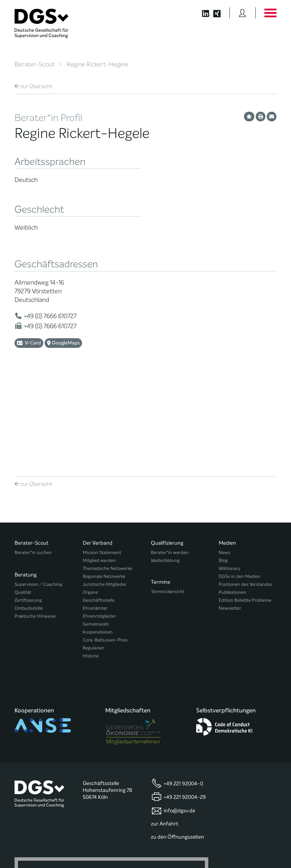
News (224, 458)
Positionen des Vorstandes (245, 490)
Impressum (265, 843)
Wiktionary (230, 474)
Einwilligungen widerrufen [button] (255, 848)
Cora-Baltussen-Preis (105, 546)
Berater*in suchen (33, 458)
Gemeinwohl (96, 530)
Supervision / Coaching (38, 487)
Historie (91, 562)
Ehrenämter (95, 514)
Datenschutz (235, 843)
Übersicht (33, 86)
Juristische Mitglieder (105, 490)
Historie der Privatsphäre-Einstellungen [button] (197, 848)
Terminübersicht (168, 495)
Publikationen (233, 498)
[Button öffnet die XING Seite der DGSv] (221, 13)
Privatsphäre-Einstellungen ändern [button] (131, 848)
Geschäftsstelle (99, 506)
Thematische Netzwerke (107, 474)
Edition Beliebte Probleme (245, 506)
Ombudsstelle (29, 511)
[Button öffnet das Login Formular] (242, 13)
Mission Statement (102, 458)
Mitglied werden (99, 466)
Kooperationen (98, 538)
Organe (90, 498)
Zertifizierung (28, 503)
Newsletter (230, 514)
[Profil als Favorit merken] (249, 117)
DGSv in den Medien (240, 482)
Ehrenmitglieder (99, 522)
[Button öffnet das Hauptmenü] (270, 13)
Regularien (94, 554)
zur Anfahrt (165, 712)
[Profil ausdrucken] (261, 117)
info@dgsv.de (179, 699)
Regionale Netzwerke (104, 482)
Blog (223, 466)
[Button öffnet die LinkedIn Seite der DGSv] (203, 13)
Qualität (23, 495)
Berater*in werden (170, 458)
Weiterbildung (165, 466)
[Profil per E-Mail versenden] (272, 117)
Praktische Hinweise (35, 519)
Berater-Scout (35, 64)
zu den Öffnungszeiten (178, 725)
